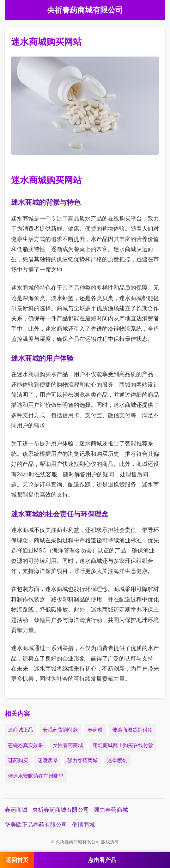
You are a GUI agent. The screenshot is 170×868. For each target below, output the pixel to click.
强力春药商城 (82, 760)
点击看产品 (102, 860)
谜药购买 (18, 760)
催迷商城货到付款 (132, 730)
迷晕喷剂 (117, 760)
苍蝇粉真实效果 (26, 745)
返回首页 (17, 860)
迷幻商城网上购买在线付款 (123, 745)
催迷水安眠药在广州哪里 (36, 776)
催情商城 (83, 825)
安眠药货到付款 (60, 730)
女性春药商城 (68, 745)
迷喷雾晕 (48, 760)
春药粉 (95, 730)
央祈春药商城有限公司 (61, 810)
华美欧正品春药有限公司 (36, 825)
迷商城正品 (21, 730)
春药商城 (16, 810)
